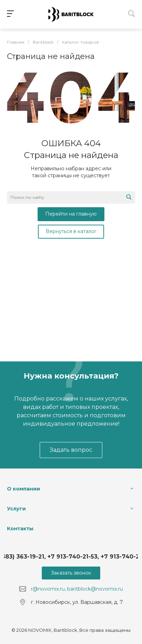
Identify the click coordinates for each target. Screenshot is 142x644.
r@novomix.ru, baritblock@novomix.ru (77, 589)
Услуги (16, 509)
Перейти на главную (71, 214)
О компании (23, 489)
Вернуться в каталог (71, 231)
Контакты (20, 529)
